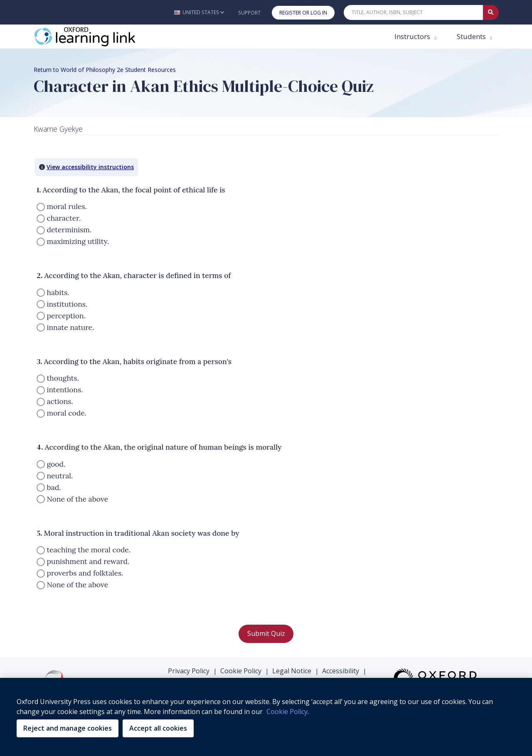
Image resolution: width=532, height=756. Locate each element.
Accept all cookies (158, 728)
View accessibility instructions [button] (90, 167)
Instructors (413, 36)
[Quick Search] (414, 12)
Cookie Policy (241, 671)
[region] (266, 717)
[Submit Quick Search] (491, 12)
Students (472, 36)
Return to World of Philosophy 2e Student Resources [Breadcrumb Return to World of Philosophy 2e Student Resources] (105, 70)
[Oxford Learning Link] (96, 37)
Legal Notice (292, 671)
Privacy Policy (189, 671)
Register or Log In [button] (303, 13)
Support (249, 13)
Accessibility (341, 671)
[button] (199, 12)
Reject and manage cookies (68, 728)
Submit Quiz (266, 633)
